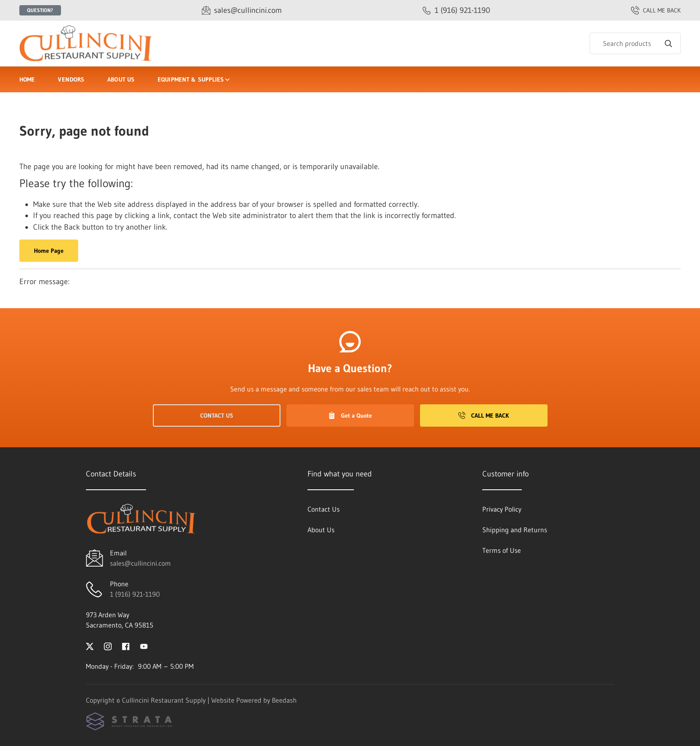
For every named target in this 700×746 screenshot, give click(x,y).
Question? (40, 10)
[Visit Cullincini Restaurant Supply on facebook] (126, 646)
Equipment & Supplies (194, 79)
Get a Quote (350, 415)
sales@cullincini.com (140, 563)
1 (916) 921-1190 (135, 594)
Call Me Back (484, 415)
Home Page (49, 251)
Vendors (71, 79)
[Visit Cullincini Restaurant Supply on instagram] (108, 646)
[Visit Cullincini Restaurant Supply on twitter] (90, 646)
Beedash (284, 700)
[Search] (635, 43)
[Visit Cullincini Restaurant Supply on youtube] (144, 646)
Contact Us (217, 415)
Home (27, 79)
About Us (121, 79)
